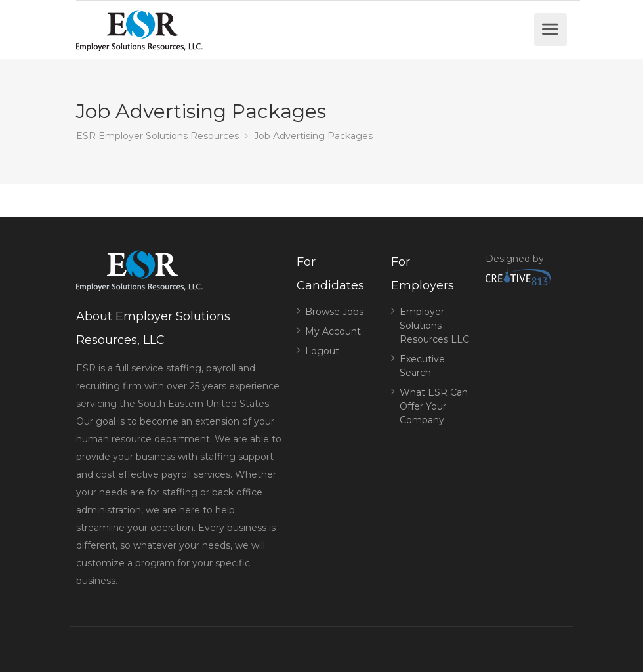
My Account (333, 331)
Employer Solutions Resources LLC (434, 325)
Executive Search (422, 366)
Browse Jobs (334, 312)
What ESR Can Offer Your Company (434, 406)
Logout (322, 351)
